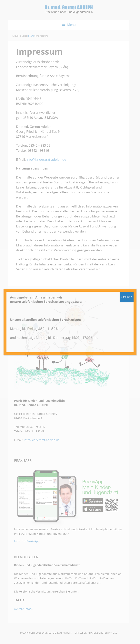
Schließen (127, 297)
